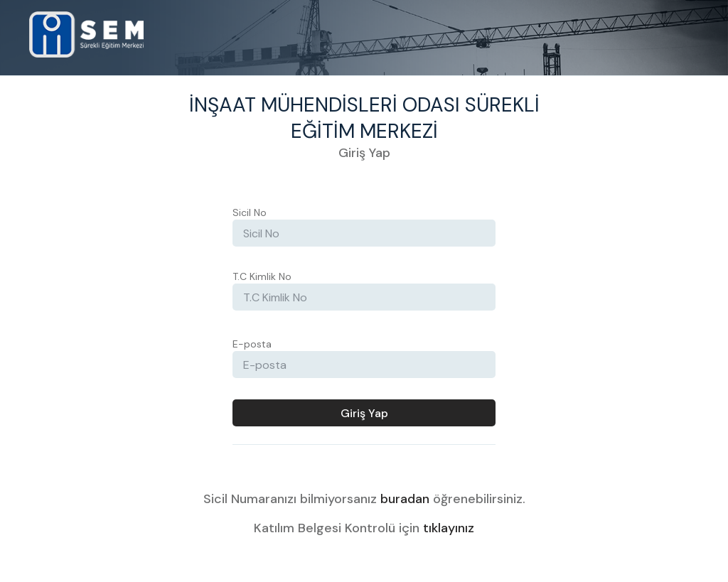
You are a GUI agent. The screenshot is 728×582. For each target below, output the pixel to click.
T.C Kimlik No (262, 276)
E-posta (252, 344)
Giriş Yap (364, 413)
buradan (405, 499)
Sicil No (250, 212)
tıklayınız (449, 528)
